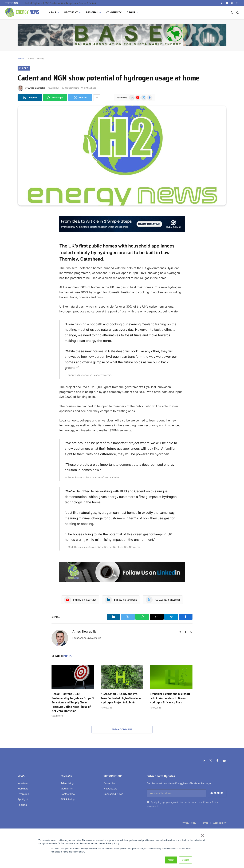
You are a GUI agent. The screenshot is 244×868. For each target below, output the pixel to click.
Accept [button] (171, 860)
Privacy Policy (211, 802)
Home (31, 59)
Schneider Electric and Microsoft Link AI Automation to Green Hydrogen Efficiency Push (170, 698)
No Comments (71, 88)
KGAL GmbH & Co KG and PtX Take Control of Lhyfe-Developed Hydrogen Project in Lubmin (121, 698)
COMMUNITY (114, 12)
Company (66, 776)
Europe (41, 59)
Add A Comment (122, 730)
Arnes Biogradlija (37, 88)
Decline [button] (186, 860)
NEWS (52, 12)
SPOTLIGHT (71, 12)
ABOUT (131, 12)
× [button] (202, 835)
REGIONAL (92, 12)
